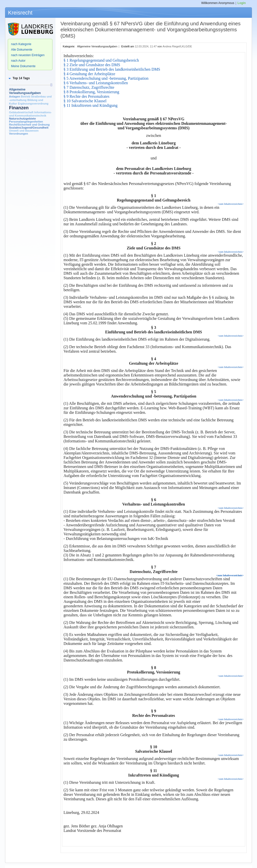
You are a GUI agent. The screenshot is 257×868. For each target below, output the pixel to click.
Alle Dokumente (22, 50)
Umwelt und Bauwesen (24, 131)
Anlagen (15, 97)
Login (242, 3)
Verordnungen (19, 134)
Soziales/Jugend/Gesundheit (29, 128)
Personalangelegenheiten (26, 122)
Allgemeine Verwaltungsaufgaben (25, 91)
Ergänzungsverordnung (33, 104)
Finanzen (19, 108)
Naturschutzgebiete (22, 119)
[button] (19, 78)
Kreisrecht (20, 13)
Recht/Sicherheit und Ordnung (29, 125)
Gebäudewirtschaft (21, 112)
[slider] (51, 85)
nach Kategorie (21, 44)
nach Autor (18, 61)
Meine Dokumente (23, 66)
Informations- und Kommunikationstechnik (30, 114)
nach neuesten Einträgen (28, 55)
